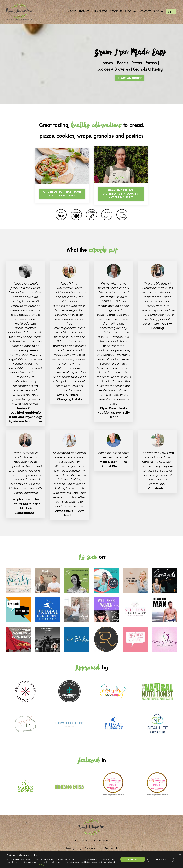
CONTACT (146, 12)
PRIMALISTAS (100, 12)
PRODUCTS (85, 12)
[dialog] (91, 859)
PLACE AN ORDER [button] (130, 78)
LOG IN (171, 12)
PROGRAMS (131, 12)
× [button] (180, 854)
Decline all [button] (161, 859)
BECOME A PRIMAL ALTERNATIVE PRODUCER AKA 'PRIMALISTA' (121, 194)
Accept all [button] (133, 859)
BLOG (158, 12)
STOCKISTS (116, 12)
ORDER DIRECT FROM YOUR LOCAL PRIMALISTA (62, 193)
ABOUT (72, 12)
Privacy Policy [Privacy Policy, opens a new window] (38, 865)
